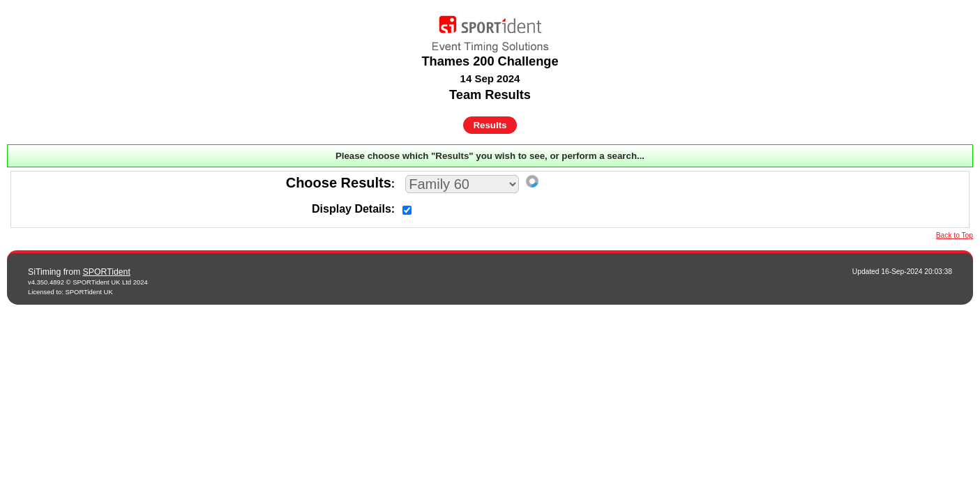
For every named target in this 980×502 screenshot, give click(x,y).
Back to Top (955, 235)
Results (490, 125)
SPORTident (107, 272)
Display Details (352, 209)
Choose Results (339, 183)
